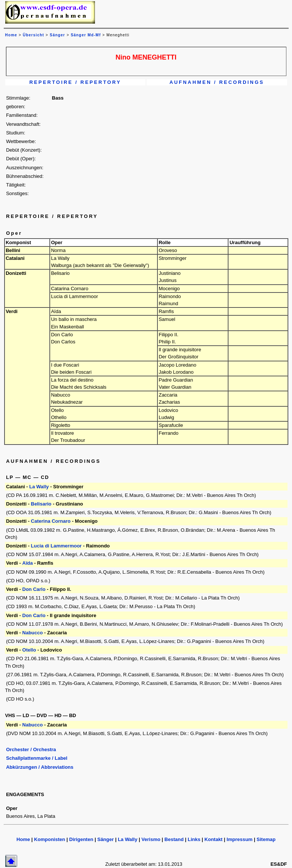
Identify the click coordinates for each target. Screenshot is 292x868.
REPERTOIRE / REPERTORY (75, 82)
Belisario (41, 504)
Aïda (28, 563)
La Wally (39, 487)
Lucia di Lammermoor (56, 546)
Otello (29, 650)
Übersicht (33, 35)
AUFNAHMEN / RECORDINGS (217, 82)
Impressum (239, 839)
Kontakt (213, 839)
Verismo (151, 839)
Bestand (174, 839)
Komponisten (50, 839)
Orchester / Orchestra (31, 749)
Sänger (57, 35)
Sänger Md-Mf (86, 35)
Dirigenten (81, 839)
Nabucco (33, 633)
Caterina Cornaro (52, 521)
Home (23, 839)
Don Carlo (34, 589)
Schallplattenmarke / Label (37, 758)
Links (194, 839)
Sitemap (266, 839)
